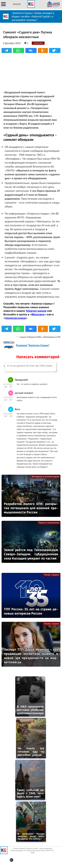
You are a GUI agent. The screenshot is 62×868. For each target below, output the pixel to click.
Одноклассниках (15, 318)
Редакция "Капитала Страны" (33, 345)
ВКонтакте (38, 314)
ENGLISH (17, 4)
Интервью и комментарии (45, 476)
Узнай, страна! (52, 575)
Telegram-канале (36, 311)
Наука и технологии (49, 523)
